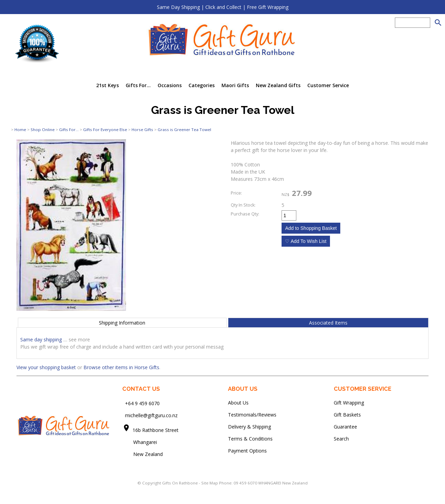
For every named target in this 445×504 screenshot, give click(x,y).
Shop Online (43, 130)
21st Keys (107, 85)
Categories (202, 85)
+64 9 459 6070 (142, 403)
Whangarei (140, 442)
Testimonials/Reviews (252, 415)
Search (341, 439)
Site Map (210, 483)
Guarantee (345, 427)
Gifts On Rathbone (180, 483)
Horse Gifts (142, 130)
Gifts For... (138, 85)
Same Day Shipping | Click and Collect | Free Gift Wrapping (223, 7)
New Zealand (142, 454)
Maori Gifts (235, 85)
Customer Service (328, 85)
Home (20, 130)
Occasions (170, 85)
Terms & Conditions (250, 439)
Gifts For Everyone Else (105, 130)
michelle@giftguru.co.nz (151, 415)
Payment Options (247, 451)
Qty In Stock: (243, 205)
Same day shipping (41, 339)
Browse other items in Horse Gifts (121, 367)
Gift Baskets (347, 415)
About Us (238, 403)
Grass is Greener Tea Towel (184, 130)
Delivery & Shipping (249, 427)
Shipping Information (122, 323)
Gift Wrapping (349, 403)
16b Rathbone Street (156, 430)
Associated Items (328, 323)
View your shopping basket (46, 367)
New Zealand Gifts (278, 85)
